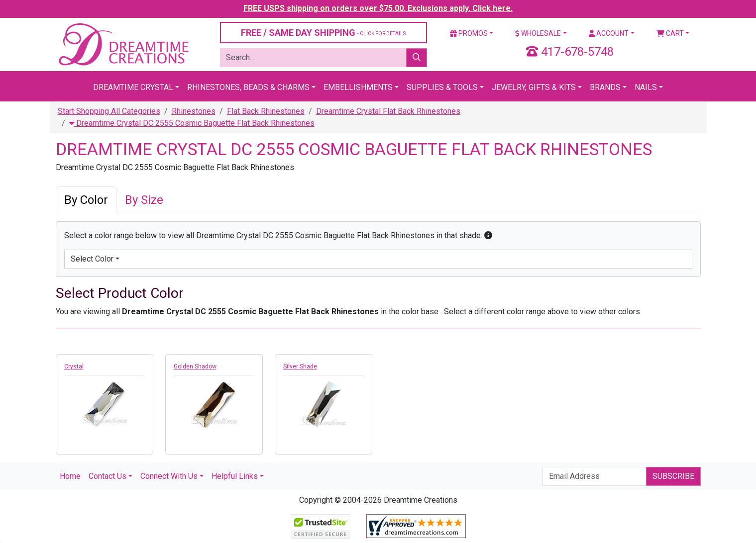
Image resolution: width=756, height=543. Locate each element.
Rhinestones (194, 111)
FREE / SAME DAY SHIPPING (323, 33)
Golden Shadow (195, 366)
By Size (144, 200)
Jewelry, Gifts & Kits (534, 87)
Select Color (92, 259)
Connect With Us (169, 476)
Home (70, 476)
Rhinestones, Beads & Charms (248, 87)
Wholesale (538, 33)
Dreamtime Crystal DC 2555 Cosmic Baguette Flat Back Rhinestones (192, 123)
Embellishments (358, 87)
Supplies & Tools (442, 87)
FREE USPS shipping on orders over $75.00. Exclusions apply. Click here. (378, 8)
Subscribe (673, 476)
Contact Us (108, 476)
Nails (646, 87)
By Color (86, 200)
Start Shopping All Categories (109, 111)
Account (609, 33)
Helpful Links (235, 476)
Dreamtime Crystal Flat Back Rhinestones (388, 111)
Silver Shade (300, 366)
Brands (605, 87)
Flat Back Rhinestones (266, 111)
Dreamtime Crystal (133, 87)
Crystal (74, 366)
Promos (469, 33)
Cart (670, 33)
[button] (488, 235)
